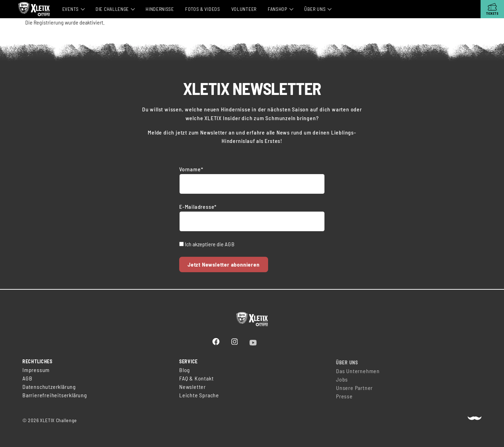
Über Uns (315, 9)
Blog (185, 373)
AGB (230, 244)
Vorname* (191, 169)
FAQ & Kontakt (196, 382)
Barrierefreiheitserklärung (55, 396)
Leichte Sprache (199, 398)
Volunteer (244, 9)
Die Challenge (112, 9)
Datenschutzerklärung (49, 387)
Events (71, 9)
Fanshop (278, 9)
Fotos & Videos (203, 9)
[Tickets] (492, 9)
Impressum (36, 370)
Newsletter (192, 390)
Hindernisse (160, 9)
